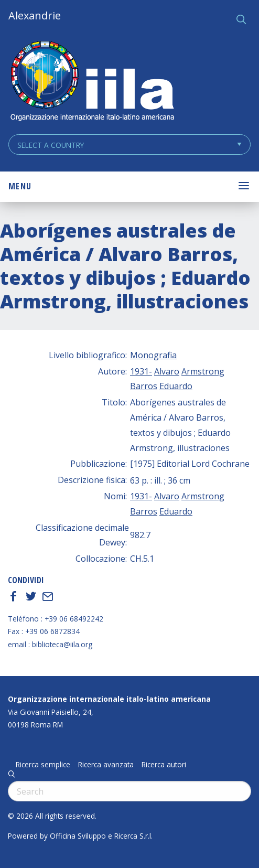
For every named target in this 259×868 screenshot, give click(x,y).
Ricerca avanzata (106, 765)
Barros (144, 386)
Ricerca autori (164, 765)
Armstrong (203, 371)
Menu (20, 186)
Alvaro (167, 371)
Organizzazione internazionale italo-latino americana (109, 699)
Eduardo (176, 386)
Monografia (153, 355)
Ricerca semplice (43, 765)
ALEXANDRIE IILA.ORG (92, 82)
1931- (141, 371)
